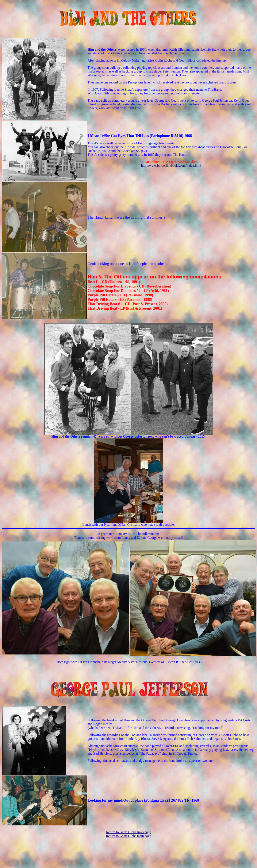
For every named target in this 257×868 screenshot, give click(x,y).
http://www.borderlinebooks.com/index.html (171, 166)
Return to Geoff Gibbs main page (128, 836)
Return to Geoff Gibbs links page (129, 832)
